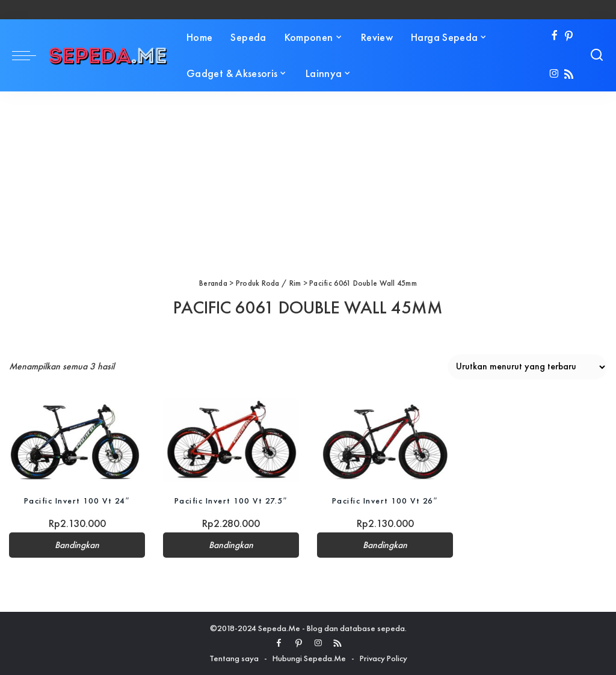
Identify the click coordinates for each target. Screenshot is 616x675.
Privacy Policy (383, 658)
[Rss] (569, 75)
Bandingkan (77, 545)
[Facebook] (554, 36)
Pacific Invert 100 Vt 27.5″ (231, 501)
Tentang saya (234, 658)
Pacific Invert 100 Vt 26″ (385, 501)
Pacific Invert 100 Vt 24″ (77, 501)
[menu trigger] (30, 55)
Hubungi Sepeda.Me (309, 658)
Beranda (213, 283)
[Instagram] (554, 75)
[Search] (597, 55)
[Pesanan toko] (527, 367)
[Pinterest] (569, 36)
